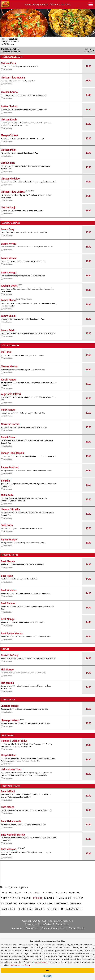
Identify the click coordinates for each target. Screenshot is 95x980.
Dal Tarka (6, 352)
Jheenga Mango (10, 706)
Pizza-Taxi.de (45, 924)
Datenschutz (32, 928)
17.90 (88, 796)
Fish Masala (7, 683)
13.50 (88, 355)
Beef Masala (8, 561)
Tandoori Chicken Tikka (14, 741)
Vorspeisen (62, 903)
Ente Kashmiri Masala (13, 835)
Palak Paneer (8, 410)
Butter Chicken (9, 106)
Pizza (4, 893)
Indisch (37, 898)
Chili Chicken (8, 163)
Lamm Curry (8, 229)
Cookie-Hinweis (76, 928)
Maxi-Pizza (15, 893)
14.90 (88, 81)
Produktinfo (7, 69)
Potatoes (61, 893)
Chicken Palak (8, 150)
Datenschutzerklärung (20, 965)
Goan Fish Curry (9, 655)
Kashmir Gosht (9, 286)
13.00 (88, 514)
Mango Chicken (9, 135)
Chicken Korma (9, 92)
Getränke (53, 909)
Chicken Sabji (8, 207)
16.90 (88, 247)
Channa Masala (9, 366)
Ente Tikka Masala (11, 821)
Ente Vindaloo (9, 849)
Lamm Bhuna (8, 300)
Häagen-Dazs (8, 909)
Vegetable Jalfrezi (11, 394)
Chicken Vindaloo (10, 179)
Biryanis (49, 898)
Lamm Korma (8, 244)
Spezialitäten (9, 903)
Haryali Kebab (8, 755)
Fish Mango (7, 670)
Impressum (16, 928)
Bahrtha (5, 481)
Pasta (37, 893)
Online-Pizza (62, 924)
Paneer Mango (9, 539)
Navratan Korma (10, 424)
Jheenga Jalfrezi (10, 720)
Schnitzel (75, 893)
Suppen (26, 898)
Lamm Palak (8, 330)
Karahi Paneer (9, 380)
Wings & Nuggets (10, 898)
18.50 (88, 709)
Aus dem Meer (45, 903)
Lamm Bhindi (8, 316)
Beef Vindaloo (9, 590)
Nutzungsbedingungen (54, 928)
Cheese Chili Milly (10, 509)
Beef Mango (8, 619)
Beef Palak (7, 576)
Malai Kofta (7, 495)
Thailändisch (64, 898)
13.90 (88, 124)
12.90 (88, 66)
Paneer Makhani (10, 467)
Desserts (40, 909)
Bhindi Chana (8, 437)
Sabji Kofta (7, 525)
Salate (27, 893)
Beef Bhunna (8, 603)
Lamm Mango (9, 273)
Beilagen (76, 903)
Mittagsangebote (72, 909)
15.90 (88, 232)
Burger (78, 898)
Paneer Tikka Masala (12, 453)
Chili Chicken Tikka (11, 769)
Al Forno (48, 893)
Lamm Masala (9, 258)
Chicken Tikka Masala (13, 78)
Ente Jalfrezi (8, 791)
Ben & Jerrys (25, 909)
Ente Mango (8, 807)
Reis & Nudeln (27, 903)
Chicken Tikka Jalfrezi (13, 192)
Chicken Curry (8, 63)
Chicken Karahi (9, 119)
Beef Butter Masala (12, 633)
